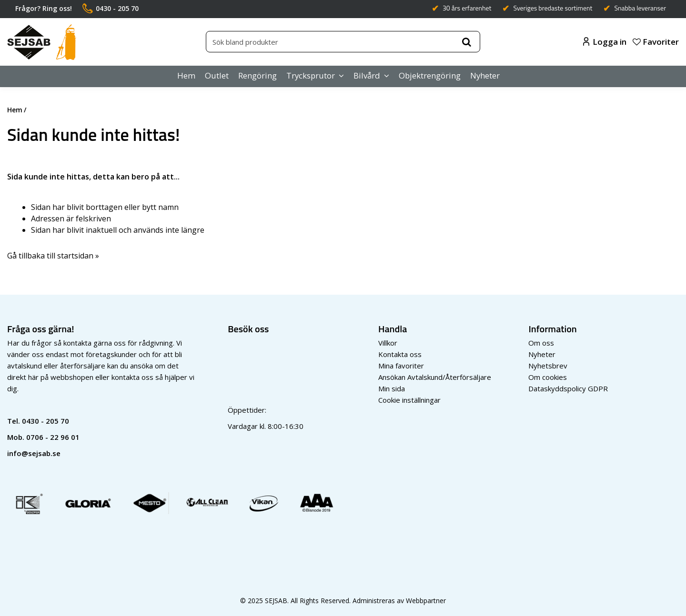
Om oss (541, 343)
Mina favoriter (401, 366)
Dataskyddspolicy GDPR (568, 388)
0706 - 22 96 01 (53, 437)
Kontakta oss (400, 354)
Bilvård (367, 75)
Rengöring (257, 75)
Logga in (605, 42)
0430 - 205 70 (45, 421)
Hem (186, 75)
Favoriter (656, 42)
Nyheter (485, 75)
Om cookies (548, 377)
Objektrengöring (430, 75)
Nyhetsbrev (548, 366)
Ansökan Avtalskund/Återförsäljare (435, 377)
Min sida (392, 388)
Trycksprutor (311, 75)
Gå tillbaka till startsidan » (53, 256)
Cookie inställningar (409, 400)
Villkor (388, 343)
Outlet (217, 75)
